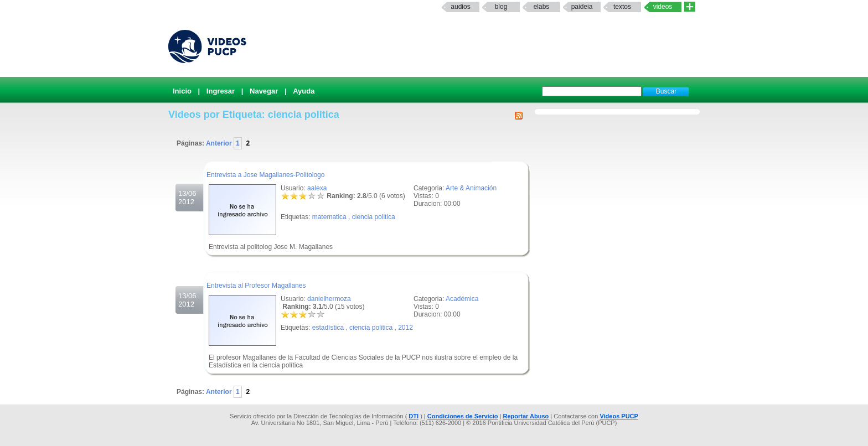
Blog (501, 7)
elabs (542, 7)
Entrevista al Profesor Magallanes (256, 286)
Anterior (220, 143)
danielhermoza (329, 299)
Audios (460, 7)
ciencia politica (374, 217)
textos (622, 7)
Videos (663, 7)
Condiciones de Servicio (463, 416)
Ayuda (304, 91)
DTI (414, 416)
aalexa (317, 188)
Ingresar (221, 91)
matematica (329, 217)
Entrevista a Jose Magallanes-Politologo (265, 175)
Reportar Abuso (526, 416)
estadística (328, 328)
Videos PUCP (619, 416)
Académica (462, 299)
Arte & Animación (471, 188)
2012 (405, 328)
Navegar (264, 91)
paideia (582, 7)
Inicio (182, 91)
